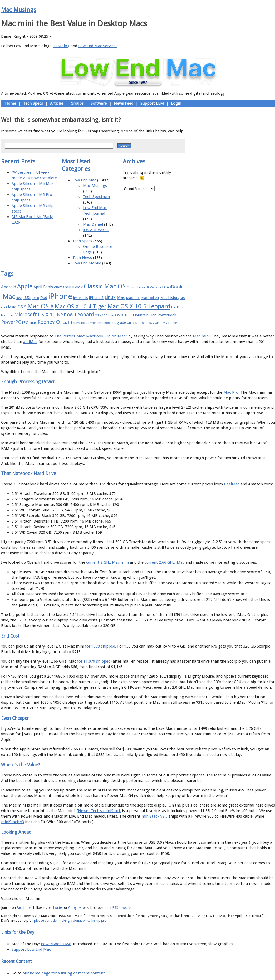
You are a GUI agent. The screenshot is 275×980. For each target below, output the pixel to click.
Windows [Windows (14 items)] (148, 323)
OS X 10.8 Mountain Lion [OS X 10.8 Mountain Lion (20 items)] (136, 315)
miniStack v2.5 (154, 816)
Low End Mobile (87, 263)
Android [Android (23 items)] (9, 287)
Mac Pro (231, 392)
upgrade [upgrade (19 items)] (119, 322)
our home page (36, 973)
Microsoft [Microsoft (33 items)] (26, 315)
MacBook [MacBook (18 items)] (133, 298)
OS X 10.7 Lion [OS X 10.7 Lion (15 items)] (104, 315)
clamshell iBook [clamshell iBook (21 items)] (68, 287)
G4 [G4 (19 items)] (166, 287)
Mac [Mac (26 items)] (121, 297)
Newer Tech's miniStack (99, 811)
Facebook (24, 908)
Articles (57, 103)
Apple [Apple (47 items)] (25, 286)
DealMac (232, 484)
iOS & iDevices (96, 230)
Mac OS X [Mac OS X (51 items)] (41, 306)
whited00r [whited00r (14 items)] (134, 323)
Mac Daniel (93, 224)
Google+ (75, 908)
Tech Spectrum (96, 197)
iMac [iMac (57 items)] (8, 297)
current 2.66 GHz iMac (164, 562)
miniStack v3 (13, 822)
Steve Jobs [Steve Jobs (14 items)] (80, 323)
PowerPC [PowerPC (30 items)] (11, 322)
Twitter (58, 908)
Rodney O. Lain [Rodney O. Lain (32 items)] (55, 322)
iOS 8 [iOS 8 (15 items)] (35, 298)
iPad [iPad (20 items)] (43, 298)
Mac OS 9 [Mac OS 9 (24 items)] (17, 307)
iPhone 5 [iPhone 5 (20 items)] (96, 298)
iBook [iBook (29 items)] (176, 287)
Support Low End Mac (31, 949)
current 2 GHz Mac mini (107, 562)
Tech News (82, 258)
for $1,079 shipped (94, 661)
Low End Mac (84, 180)
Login (176, 103)
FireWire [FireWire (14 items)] (152, 288)
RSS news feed (124, 908)
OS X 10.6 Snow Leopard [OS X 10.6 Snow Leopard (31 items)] (66, 315)
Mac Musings (19, 10)
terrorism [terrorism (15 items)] (95, 323)
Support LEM (152, 103)
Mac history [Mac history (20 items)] (170, 298)
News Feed (124, 103)
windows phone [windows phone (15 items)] (166, 323)
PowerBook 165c (56, 944)
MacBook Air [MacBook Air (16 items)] (150, 298)
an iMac (30, 342)
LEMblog (62, 46)
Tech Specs (33, 103)
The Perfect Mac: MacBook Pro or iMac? (91, 336)
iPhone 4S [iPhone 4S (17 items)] (81, 298)
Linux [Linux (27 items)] (110, 297)
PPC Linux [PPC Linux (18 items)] (29, 323)
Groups (77, 103)
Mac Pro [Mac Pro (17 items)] (7, 315)
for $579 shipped (100, 646)
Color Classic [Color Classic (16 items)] (136, 287)
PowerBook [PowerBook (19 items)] (167, 315)
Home (11, 103)
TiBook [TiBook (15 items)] (107, 323)
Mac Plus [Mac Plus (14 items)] (177, 308)
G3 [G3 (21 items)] (161, 287)
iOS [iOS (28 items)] (27, 297)
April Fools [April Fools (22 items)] (43, 287)
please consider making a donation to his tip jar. (70, 921)
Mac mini (201, 336)
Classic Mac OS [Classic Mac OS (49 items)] (105, 286)
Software (99, 103)
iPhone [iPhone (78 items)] (60, 296)
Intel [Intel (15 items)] (19, 298)
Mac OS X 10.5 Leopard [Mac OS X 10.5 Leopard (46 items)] (139, 306)
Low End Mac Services (98, 46)
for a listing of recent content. (78, 973)
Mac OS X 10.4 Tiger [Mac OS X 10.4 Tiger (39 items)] (81, 306)
